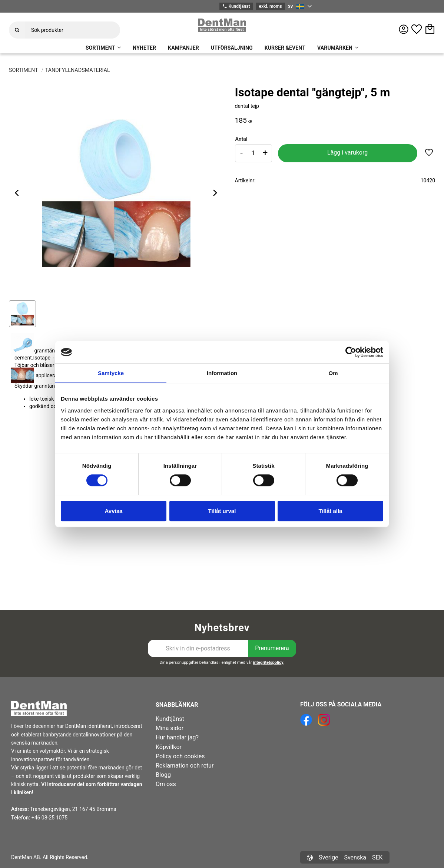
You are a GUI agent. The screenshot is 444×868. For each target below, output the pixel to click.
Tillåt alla (331, 511)
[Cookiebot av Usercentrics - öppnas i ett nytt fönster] (351, 352)
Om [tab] (333, 373)
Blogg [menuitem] (163, 775)
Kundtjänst (236, 6)
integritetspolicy (268, 662)
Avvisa (114, 511)
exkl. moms (271, 6)
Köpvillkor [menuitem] (169, 747)
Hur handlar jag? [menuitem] (177, 737)
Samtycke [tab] (111, 373)
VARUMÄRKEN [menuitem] (335, 48)
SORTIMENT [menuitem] (100, 48)
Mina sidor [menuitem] (170, 728)
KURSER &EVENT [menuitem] (285, 48)
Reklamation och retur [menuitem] (185, 766)
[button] (417, 29)
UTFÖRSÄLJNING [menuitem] (232, 48)
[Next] (215, 193)
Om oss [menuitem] (166, 784)
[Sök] (17, 30)
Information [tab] (222, 373)
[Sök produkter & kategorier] (73, 30)
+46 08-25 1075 (49, 818)
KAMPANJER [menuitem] (183, 48)
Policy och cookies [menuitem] (180, 756)
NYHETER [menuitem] (144, 48)
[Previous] (18, 193)
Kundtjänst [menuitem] (170, 719)
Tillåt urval (222, 511)
